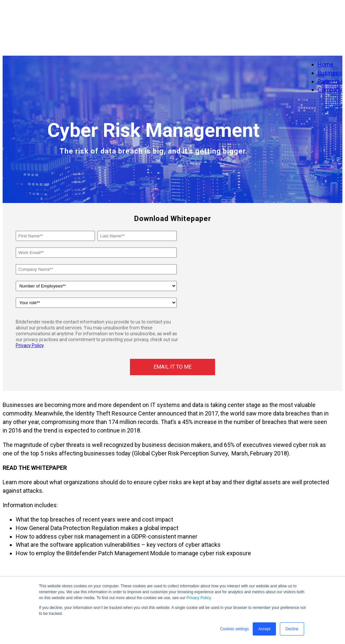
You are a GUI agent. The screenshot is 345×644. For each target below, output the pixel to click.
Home (326, 64)
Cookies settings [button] (234, 629)
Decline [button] (292, 629)
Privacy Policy (199, 598)
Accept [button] (264, 629)
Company (330, 90)
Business (330, 73)
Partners (329, 81)
